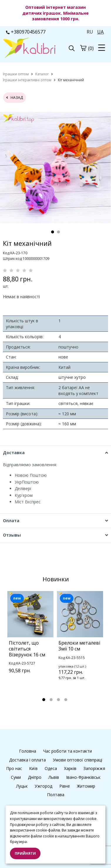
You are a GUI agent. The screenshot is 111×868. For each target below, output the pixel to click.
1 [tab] (53, 232)
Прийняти (25, 853)
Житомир (86, 786)
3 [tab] (58, 700)
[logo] (29, 49)
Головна (28, 751)
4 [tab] (66, 700)
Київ (33, 768)
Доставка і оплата (27, 760)
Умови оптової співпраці (78, 760)
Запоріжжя (94, 768)
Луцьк (22, 786)
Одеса (51, 768)
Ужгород (43, 786)
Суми (16, 777)
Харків (70, 768)
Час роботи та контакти (68, 751)
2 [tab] (58, 232)
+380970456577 (26, 32)
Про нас (14, 768)
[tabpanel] (55, 167)
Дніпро (35, 777)
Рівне (65, 786)
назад (15, 98)
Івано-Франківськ (83, 777)
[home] (16, 74)
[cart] (83, 48)
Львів (54, 777)
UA (100, 32)
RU (90, 32)
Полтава (56, 795)
